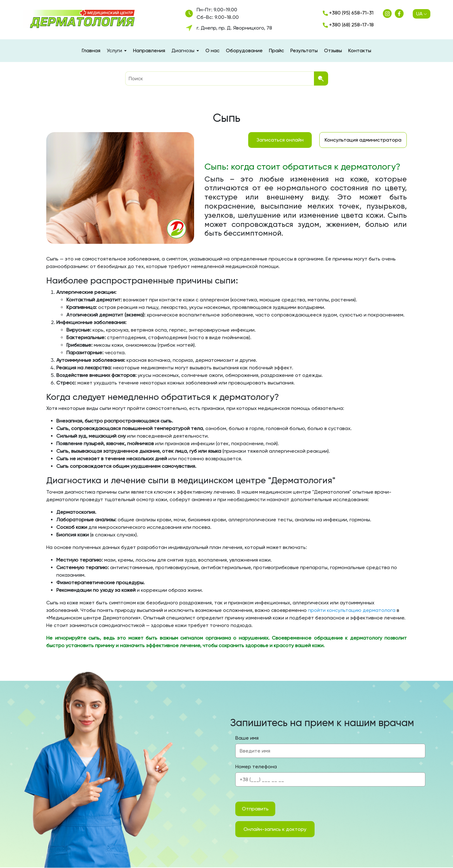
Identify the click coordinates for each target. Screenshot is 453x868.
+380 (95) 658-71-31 (348, 13)
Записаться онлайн (280, 140)
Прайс (277, 50)
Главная (91, 50)
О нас (213, 50)
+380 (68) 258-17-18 (348, 25)
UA (422, 14)
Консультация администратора (363, 140)
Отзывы (333, 50)
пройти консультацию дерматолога (352, 610)
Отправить (255, 809)
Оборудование (244, 50)
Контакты (360, 50)
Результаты (304, 50)
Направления (149, 50)
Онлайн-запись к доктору (275, 829)
